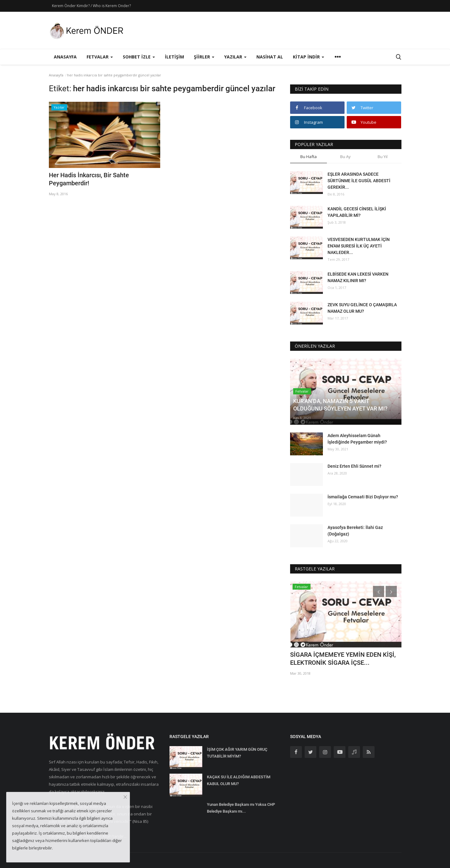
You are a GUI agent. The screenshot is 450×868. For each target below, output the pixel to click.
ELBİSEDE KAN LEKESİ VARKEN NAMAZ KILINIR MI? (358, 277)
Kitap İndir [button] (309, 57)
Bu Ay (345, 157)
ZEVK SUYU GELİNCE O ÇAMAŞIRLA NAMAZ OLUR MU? (362, 308)
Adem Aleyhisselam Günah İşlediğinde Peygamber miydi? (357, 439)
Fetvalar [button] (100, 57)
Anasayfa (65, 57)
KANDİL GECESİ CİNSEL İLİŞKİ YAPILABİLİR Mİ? (357, 212)
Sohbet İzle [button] (139, 57)
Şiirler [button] (204, 57)
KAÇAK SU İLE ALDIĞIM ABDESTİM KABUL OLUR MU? (239, 780)
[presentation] (379, 591)
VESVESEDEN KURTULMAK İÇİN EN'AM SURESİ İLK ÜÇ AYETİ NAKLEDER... (359, 246)
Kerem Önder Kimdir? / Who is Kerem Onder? (91, 6)
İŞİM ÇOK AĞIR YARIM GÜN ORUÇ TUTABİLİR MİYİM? (237, 753)
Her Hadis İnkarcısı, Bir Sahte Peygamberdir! (89, 179)
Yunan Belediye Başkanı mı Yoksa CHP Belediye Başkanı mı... (241, 808)
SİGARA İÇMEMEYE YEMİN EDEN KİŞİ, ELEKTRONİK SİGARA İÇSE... (343, 659)
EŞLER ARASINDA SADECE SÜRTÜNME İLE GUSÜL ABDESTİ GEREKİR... (359, 181)
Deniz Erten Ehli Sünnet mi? (354, 466)
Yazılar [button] (235, 57)
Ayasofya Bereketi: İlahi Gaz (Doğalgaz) (355, 531)
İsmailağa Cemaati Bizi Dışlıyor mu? (363, 497)
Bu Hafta (309, 157)
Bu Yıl (383, 157)
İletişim (174, 57)
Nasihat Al (270, 57)
